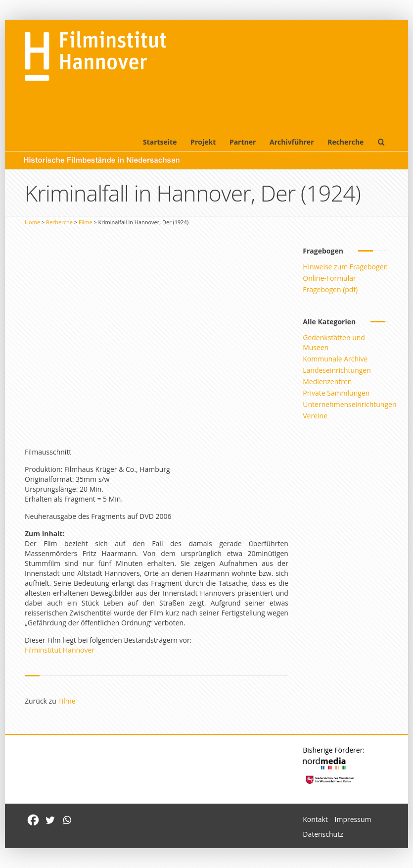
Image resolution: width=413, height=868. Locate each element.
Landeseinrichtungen (337, 370)
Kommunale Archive (335, 359)
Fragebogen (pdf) (330, 289)
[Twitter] (50, 820)
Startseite (160, 142)
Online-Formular (329, 278)
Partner (243, 142)
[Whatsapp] (67, 820)
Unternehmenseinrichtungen (349, 404)
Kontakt (315, 819)
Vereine (315, 416)
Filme (86, 222)
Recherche (345, 142)
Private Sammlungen (336, 393)
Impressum (353, 819)
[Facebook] (33, 820)
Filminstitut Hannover (60, 650)
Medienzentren (327, 382)
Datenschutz (323, 834)
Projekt (203, 142)
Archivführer (292, 142)
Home (32, 222)
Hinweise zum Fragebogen (345, 267)
